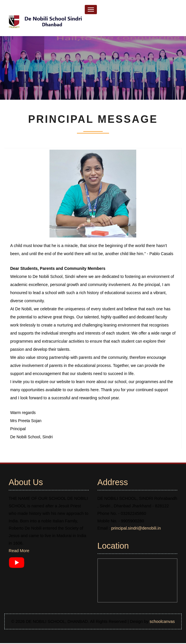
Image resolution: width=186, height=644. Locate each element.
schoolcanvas (162, 622)
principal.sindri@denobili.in (136, 529)
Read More (19, 552)
